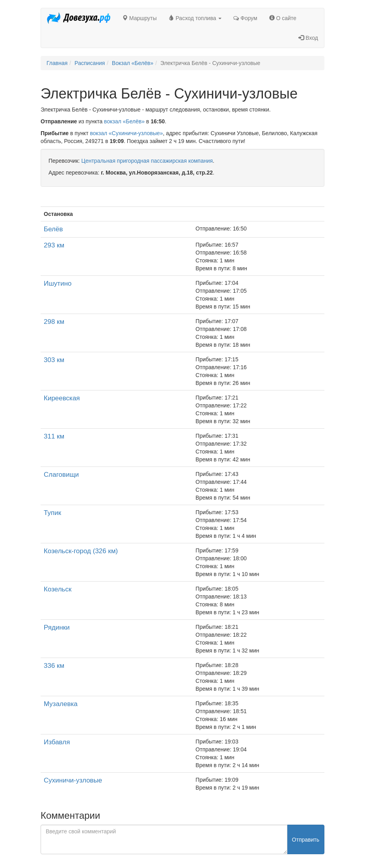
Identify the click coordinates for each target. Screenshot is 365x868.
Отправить (306, 840)
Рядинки (57, 627)
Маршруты (140, 18)
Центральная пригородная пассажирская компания (147, 161)
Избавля (57, 742)
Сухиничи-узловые (73, 780)
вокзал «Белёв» (124, 121)
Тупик (52, 513)
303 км (54, 360)
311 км (54, 436)
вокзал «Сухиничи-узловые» (126, 133)
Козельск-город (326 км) (81, 551)
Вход (308, 38)
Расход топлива (195, 18)
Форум (245, 18)
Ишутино (58, 283)
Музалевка (61, 704)
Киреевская (62, 398)
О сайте (283, 18)
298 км (54, 322)
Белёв (53, 229)
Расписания (90, 63)
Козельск (58, 589)
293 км (54, 245)
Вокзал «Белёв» (133, 63)
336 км (54, 666)
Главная (57, 63)
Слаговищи (61, 475)
